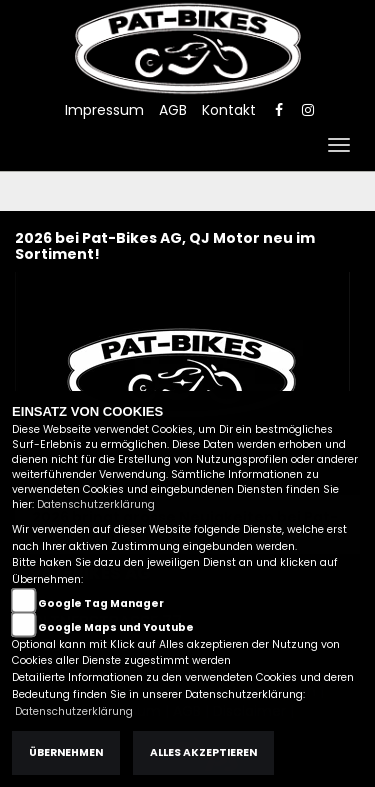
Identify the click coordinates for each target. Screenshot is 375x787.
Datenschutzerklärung (96, 504)
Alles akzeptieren (203, 752)
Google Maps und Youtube (116, 627)
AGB (173, 110)
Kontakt (229, 110)
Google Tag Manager (101, 603)
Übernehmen (66, 752)
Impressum (104, 110)
